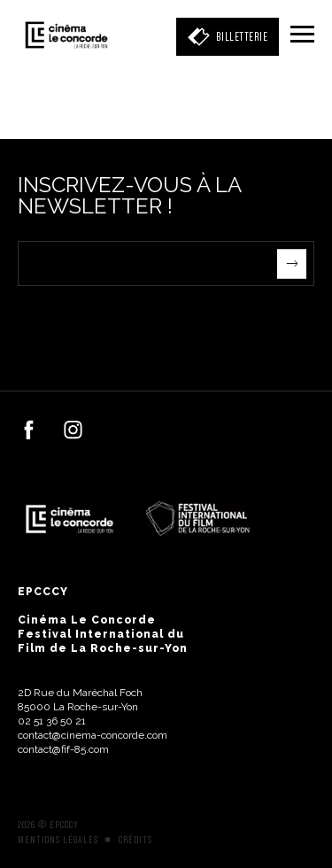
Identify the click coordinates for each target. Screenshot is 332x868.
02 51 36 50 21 (52, 721)
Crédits (135, 840)
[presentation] (152, 321)
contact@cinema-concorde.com (93, 735)
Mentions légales (58, 840)
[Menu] (302, 35)
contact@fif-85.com (63, 749)
